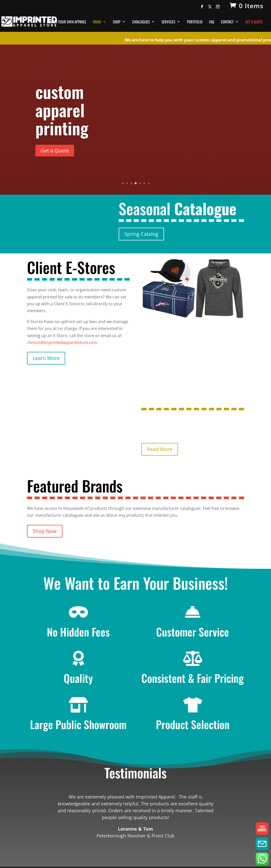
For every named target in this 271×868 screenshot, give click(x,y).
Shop (117, 22)
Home (97, 22)
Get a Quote (55, 150)
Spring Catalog (141, 234)
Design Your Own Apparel (67, 22)
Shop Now (45, 531)
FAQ (212, 22)
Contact (227, 22)
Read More (160, 449)
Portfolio (195, 22)
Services (168, 22)
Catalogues (141, 22)
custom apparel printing (62, 110)
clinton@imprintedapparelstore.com (62, 342)
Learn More (46, 358)
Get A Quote (254, 22)
